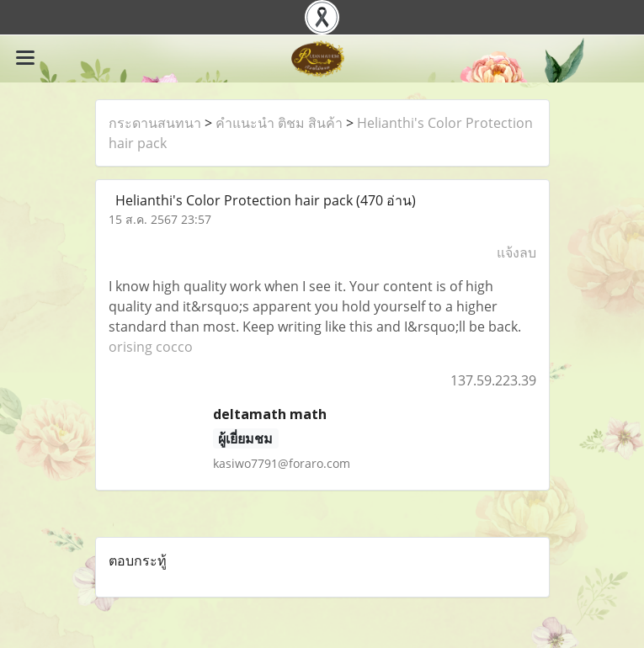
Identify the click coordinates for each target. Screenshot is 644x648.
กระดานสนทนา (155, 123)
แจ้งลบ (516, 252)
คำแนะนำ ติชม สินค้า (279, 123)
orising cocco (151, 347)
